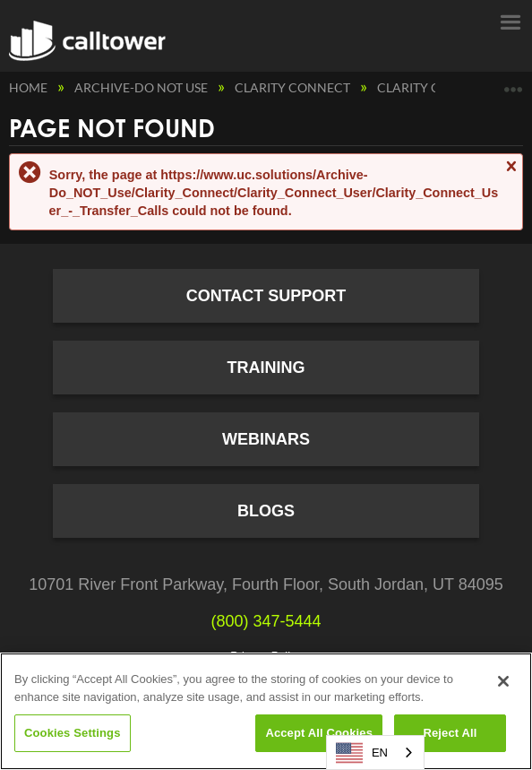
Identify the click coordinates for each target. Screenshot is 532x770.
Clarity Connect (294, 87)
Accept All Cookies (319, 733)
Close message (511, 174)
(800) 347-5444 (266, 621)
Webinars (266, 439)
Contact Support (266, 296)
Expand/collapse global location (513, 83)
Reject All (450, 733)
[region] (266, 711)
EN (362, 753)
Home (30, 87)
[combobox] (375, 753)
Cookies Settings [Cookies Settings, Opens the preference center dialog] (73, 733)
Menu (510, 21)
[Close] (503, 681)
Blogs (266, 511)
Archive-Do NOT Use (142, 87)
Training (266, 368)
